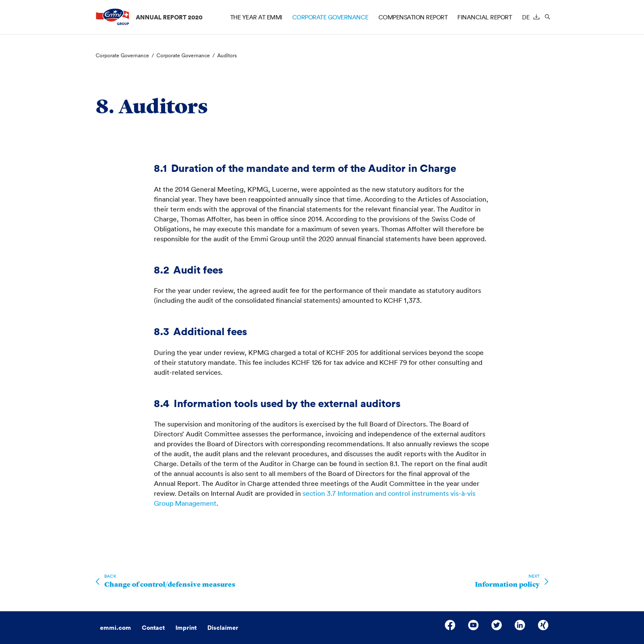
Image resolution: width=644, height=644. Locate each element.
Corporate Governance (330, 17)
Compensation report (413, 17)
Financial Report (485, 17)
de (526, 17)
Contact (153, 628)
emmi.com (116, 628)
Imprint (186, 628)
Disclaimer (223, 628)
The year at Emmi (256, 17)
